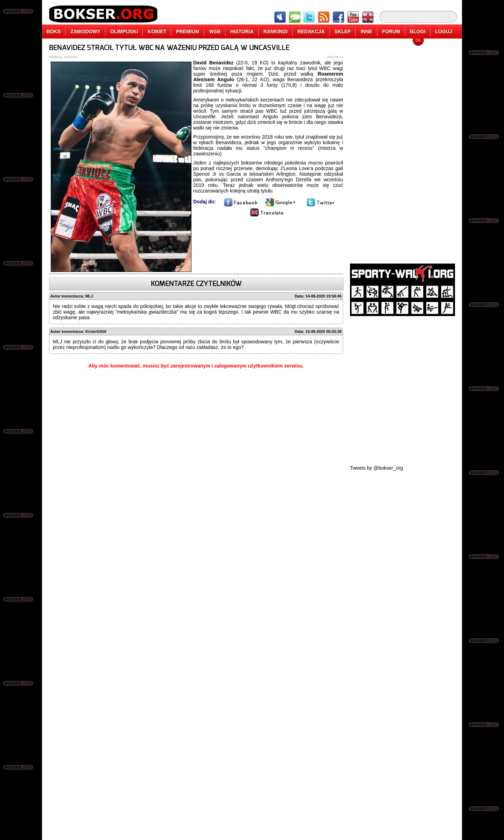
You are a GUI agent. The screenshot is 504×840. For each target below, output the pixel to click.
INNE (366, 31)
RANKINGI (276, 31)
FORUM (391, 31)
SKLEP (343, 31)
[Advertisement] (402, 149)
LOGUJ (444, 31)
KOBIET (157, 31)
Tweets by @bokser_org (376, 468)
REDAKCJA (311, 31)
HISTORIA (242, 31)
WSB (215, 31)
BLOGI (418, 31)
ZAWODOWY (85, 31)
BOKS (54, 31)
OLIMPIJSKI (124, 31)
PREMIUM (188, 31)
